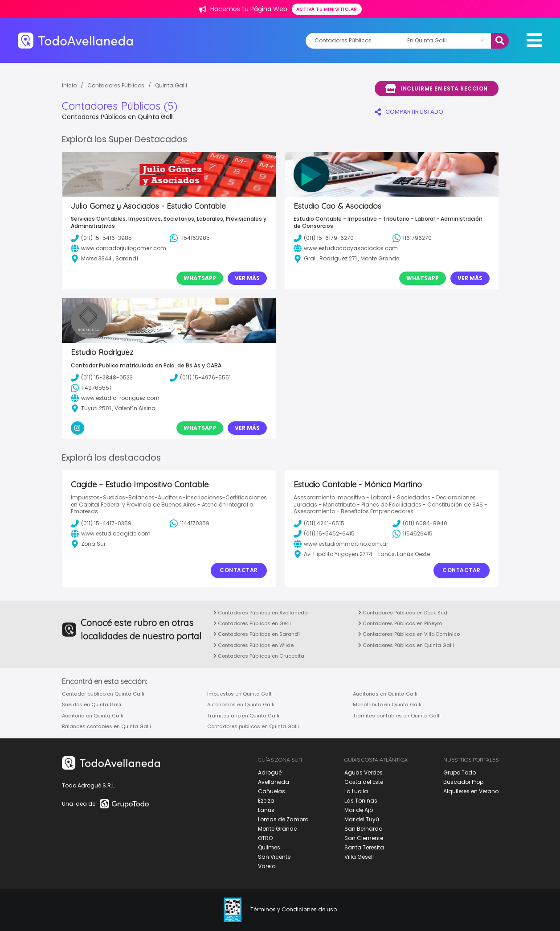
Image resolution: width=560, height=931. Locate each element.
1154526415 (413, 534)
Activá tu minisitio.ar (327, 9)
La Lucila (356, 791)
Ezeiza (266, 801)
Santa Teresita (364, 847)
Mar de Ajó (359, 810)
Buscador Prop (463, 782)
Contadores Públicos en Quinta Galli (406, 645)
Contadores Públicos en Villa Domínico (409, 634)
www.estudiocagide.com (111, 534)
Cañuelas (272, 791)
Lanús (266, 810)
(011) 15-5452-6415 (324, 534)
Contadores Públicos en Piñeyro (400, 623)
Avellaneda (274, 782)
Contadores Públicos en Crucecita (259, 656)
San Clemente (364, 838)
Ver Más (247, 278)
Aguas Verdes (364, 772)
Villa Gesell (359, 857)
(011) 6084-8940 (420, 523)
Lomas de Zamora (283, 819)
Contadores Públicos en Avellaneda (261, 613)
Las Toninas (361, 801)
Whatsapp (200, 278)
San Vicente (274, 857)
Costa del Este (364, 782)
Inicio (69, 85)
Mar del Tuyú (362, 819)
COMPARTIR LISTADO (409, 112)
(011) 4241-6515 (319, 523)
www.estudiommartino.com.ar (341, 544)
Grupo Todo (460, 772)
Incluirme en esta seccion (437, 89)
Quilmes (269, 847)
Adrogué (270, 772)
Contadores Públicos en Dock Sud (403, 613)
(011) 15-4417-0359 (101, 523)
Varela (267, 866)
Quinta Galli (171, 85)
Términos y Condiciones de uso (294, 910)
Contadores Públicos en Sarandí (257, 634)
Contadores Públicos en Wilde (253, 645)
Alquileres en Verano (471, 791)
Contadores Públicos (116, 85)
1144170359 (190, 523)
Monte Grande (277, 829)
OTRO (265, 838)
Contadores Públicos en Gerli (252, 623)
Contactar (239, 570)
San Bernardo (363, 829)
